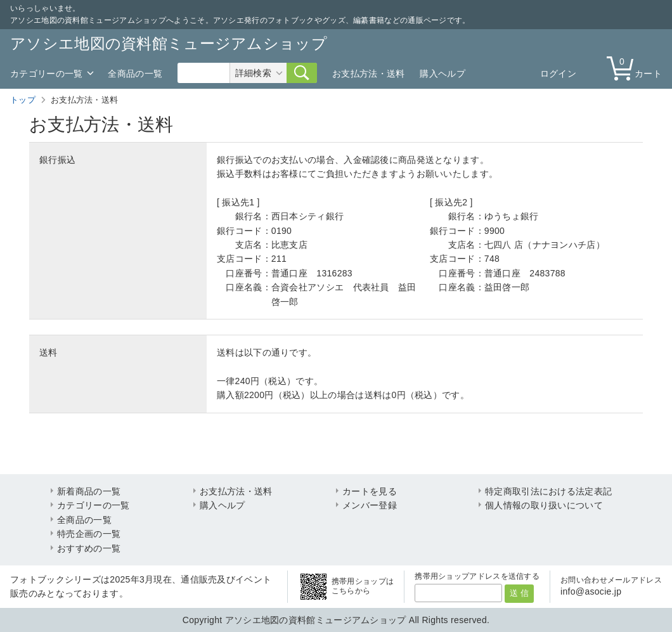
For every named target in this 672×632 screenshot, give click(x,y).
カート (637, 68)
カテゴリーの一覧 (46, 74)
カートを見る (370, 491)
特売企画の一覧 (89, 534)
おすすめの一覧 (89, 548)
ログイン (558, 74)
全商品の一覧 (135, 74)
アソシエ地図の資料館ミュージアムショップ (169, 43)
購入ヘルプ (443, 74)
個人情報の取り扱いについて (544, 505)
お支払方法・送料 (368, 74)
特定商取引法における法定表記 (548, 491)
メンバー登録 (370, 505)
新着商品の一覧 (89, 491)
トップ (23, 100)
